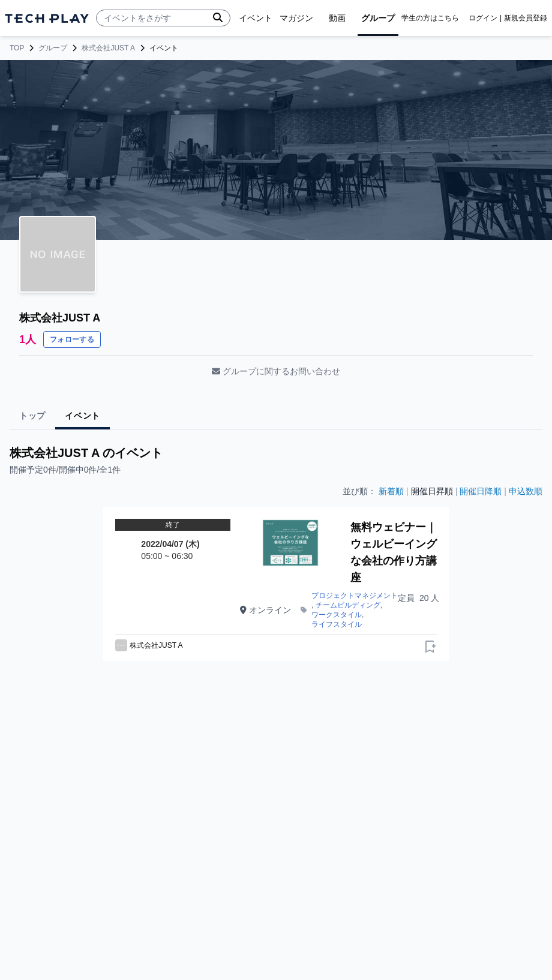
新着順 (391, 491)
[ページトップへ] (47, 18)
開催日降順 (481, 491)
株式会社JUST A (108, 48)
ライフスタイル (337, 624)
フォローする (72, 339)
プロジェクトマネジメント (355, 596)
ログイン (483, 18)
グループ (53, 48)
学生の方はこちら (430, 18)
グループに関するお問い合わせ (276, 371)
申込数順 (526, 491)
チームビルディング (348, 605)
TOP (17, 48)
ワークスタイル (337, 615)
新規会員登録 (526, 18)
